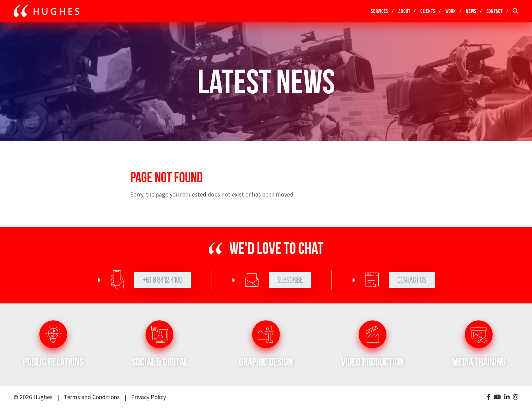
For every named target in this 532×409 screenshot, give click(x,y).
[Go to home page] (46, 11)
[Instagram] (516, 397)
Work (451, 11)
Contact (495, 11)
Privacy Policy (148, 397)
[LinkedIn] (507, 397)
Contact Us (412, 280)
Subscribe (290, 280)
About (404, 11)
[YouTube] (497, 397)
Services (379, 11)
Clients (428, 11)
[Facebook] (489, 397)
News (471, 11)
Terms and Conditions (92, 397)
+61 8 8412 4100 (163, 280)
